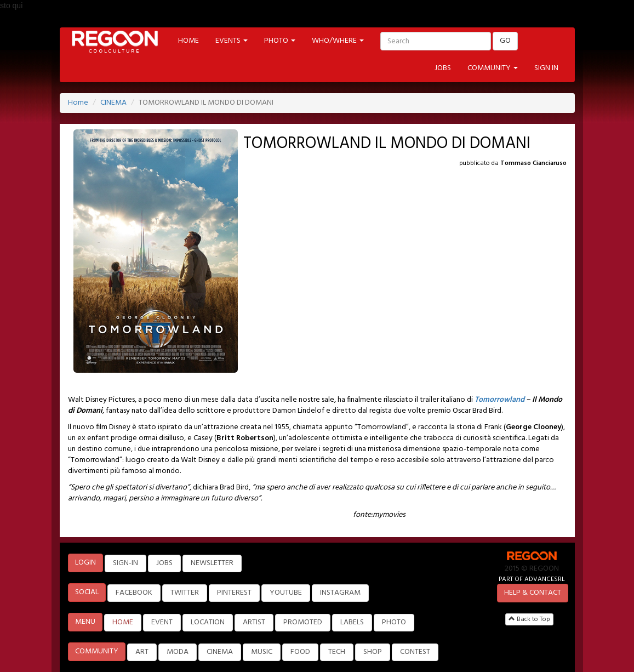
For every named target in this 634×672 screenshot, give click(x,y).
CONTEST (415, 652)
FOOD (300, 652)
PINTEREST (234, 593)
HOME (189, 41)
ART (142, 652)
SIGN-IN (125, 563)
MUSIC (262, 652)
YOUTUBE (286, 593)
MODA (178, 652)
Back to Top (529, 619)
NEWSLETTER (212, 563)
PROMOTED (303, 622)
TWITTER (185, 593)
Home (78, 103)
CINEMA (113, 103)
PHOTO (394, 622)
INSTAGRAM (340, 593)
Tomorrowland (499, 400)
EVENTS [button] (232, 41)
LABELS (352, 622)
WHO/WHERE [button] (338, 41)
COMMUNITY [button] (493, 68)
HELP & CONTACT (533, 593)
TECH (337, 652)
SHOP (373, 652)
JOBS (443, 68)
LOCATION (208, 622)
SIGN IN (546, 68)
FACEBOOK (134, 593)
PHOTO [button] (280, 41)
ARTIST (254, 622)
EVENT (162, 622)
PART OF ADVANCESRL (532, 579)
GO (505, 41)
